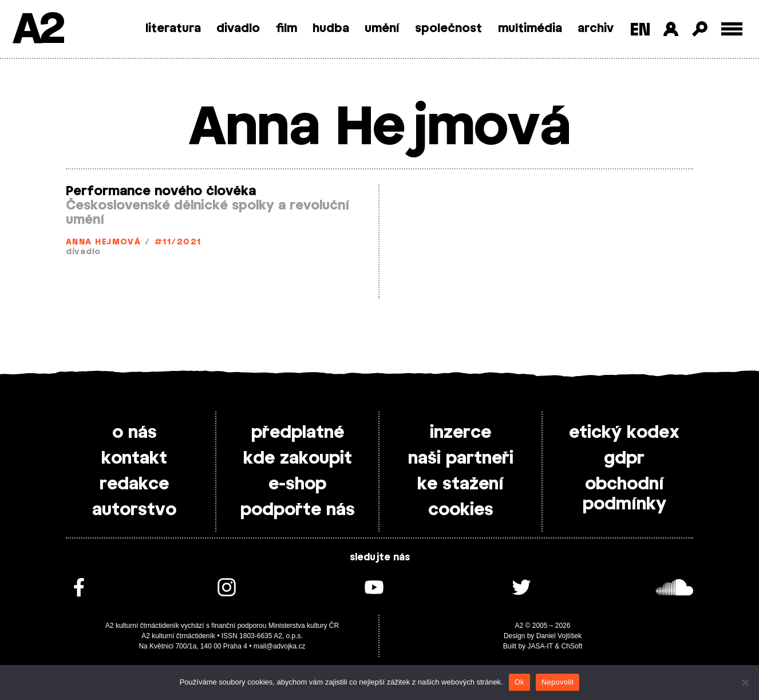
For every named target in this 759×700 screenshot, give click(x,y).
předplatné (298, 433)
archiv (596, 29)
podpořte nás (298, 510)
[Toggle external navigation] (732, 29)
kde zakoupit (298, 458)
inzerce (460, 433)
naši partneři (461, 458)
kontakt (134, 458)
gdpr (624, 458)
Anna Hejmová (103, 242)
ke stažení (460, 484)
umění (382, 29)
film (286, 29)
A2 (37, 30)
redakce (134, 484)
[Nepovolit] (745, 682)
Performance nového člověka (161, 191)
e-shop (297, 484)
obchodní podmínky (624, 494)
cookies (461, 510)
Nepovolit (558, 682)
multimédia (530, 29)
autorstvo (134, 510)
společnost (448, 29)
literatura (173, 29)
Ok (519, 682)
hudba (331, 29)
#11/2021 (178, 242)
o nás (135, 433)
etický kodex (624, 433)
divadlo (238, 29)
